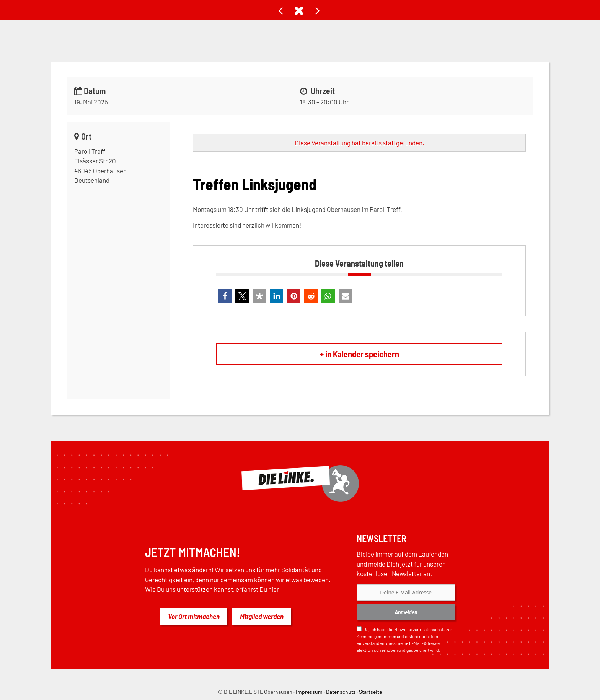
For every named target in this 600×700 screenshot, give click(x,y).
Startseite (370, 692)
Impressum (309, 692)
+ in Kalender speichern (360, 354)
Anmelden (406, 612)
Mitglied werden (262, 616)
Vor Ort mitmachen (194, 616)
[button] (225, 296)
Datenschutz (434, 630)
